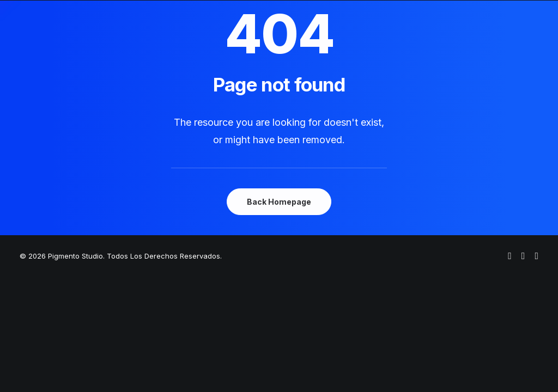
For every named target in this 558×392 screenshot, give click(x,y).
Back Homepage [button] (279, 202)
